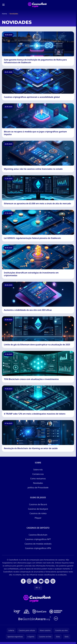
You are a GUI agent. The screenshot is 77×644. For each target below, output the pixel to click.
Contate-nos (38, 474)
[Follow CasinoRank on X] (35, 581)
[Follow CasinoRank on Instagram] (29, 581)
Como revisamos (38, 479)
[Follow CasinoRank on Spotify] (47, 581)
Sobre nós (38, 470)
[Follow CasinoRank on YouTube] (41, 581)
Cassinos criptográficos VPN (38, 548)
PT (38, 588)
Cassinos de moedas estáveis (38, 544)
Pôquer (38, 518)
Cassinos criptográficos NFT (38, 539)
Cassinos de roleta (38, 513)
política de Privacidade (38, 488)
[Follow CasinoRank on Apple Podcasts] (53, 581)
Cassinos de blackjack (38, 509)
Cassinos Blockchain (38, 535)
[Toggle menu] (3, 5)
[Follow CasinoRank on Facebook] (23, 581)
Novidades (38, 483)
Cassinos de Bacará (38, 504)
